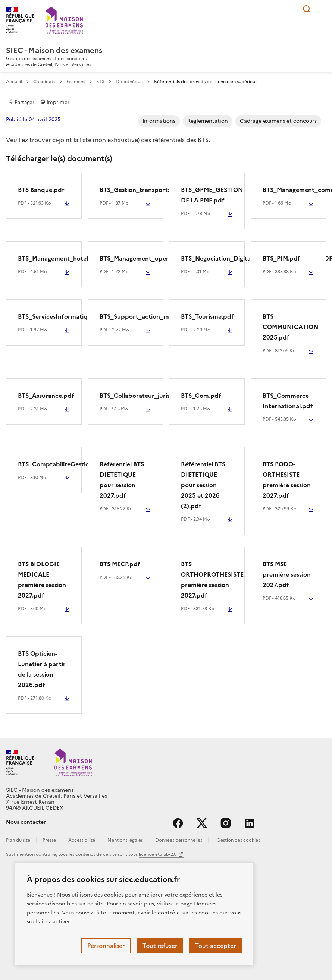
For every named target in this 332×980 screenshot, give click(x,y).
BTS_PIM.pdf (281, 258)
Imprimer (55, 102)
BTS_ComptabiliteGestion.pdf (62, 464)
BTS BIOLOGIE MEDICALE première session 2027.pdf (42, 580)
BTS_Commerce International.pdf (288, 401)
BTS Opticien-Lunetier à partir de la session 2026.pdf (42, 669)
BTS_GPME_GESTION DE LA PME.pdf (212, 195)
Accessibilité (82, 840)
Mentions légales (125, 840)
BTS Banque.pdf (41, 190)
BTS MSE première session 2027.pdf (287, 574)
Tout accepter (215, 946)
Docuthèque (129, 82)
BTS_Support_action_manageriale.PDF (156, 316)
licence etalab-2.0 (158, 854)
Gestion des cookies (238, 840)
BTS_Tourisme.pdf (207, 316)
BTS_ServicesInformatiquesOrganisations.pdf (84, 316)
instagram (226, 823)
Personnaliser (106, 946)
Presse (49, 840)
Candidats (44, 82)
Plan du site (18, 840)
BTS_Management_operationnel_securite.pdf (165, 258)
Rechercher (307, 9)
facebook (178, 823)
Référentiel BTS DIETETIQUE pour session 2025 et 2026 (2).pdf (203, 485)
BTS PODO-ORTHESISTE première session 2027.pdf (287, 480)
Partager (21, 102)
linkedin (250, 823)
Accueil (14, 82)
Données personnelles (179, 840)
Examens (76, 82)
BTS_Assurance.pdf (46, 396)
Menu (322, 9)
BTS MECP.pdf (120, 564)
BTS (100, 82)
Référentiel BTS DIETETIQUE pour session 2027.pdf (122, 480)
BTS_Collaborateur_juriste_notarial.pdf (157, 396)
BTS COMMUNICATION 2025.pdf (290, 327)
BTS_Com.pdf (201, 396)
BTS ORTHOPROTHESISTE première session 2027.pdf (212, 580)
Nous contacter (26, 822)
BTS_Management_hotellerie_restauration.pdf (85, 258)
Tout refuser (160, 946)
